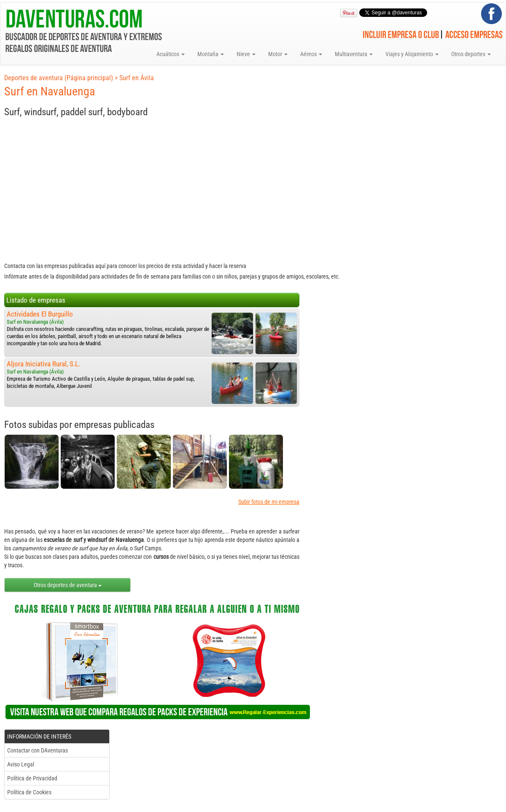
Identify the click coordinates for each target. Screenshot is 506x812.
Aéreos (311, 54)
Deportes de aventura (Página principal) (59, 78)
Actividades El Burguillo (40, 314)
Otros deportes (471, 54)
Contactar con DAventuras (38, 750)
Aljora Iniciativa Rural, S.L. (43, 364)
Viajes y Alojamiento (412, 54)
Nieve (246, 54)
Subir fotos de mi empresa (269, 502)
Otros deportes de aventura (68, 585)
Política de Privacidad (32, 778)
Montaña (211, 54)
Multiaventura (354, 54)
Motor (278, 54)
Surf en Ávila (137, 78)
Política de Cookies (29, 792)
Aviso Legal (21, 764)
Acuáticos (171, 54)
